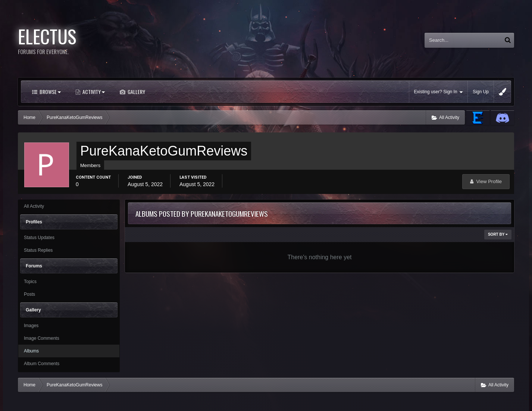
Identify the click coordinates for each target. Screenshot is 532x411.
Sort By (498, 234)
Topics (30, 282)
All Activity (34, 206)
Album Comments (42, 364)
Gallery (136, 92)
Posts (29, 294)
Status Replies (38, 250)
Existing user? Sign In (439, 92)
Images (31, 326)
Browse (50, 92)
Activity (93, 92)
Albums (31, 351)
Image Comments (42, 338)
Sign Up (481, 92)
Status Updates (39, 238)
